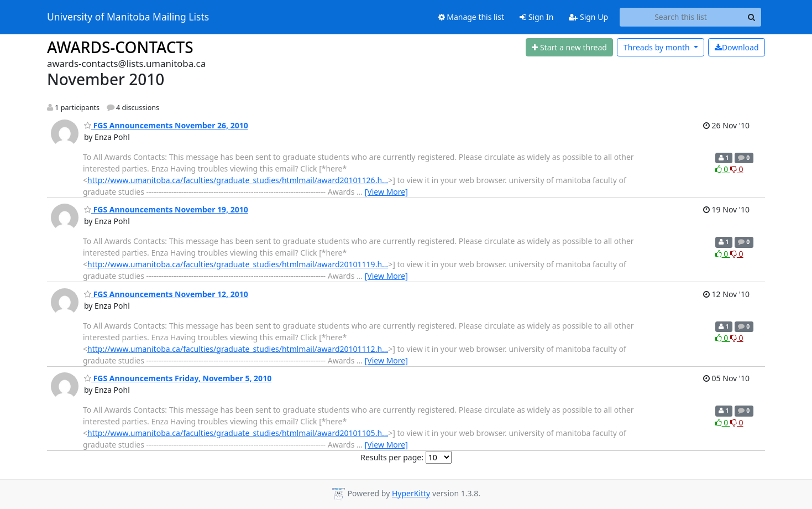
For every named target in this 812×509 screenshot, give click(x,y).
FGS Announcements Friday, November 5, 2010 (178, 378)
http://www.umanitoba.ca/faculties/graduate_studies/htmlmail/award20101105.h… (238, 433)
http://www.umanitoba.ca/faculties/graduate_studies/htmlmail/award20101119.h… (238, 264)
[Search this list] (681, 17)
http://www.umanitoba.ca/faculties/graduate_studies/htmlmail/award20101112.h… (238, 349)
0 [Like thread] (723, 169)
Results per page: (392, 457)
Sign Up (588, 17)
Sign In (536, 17)
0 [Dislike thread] (737, 169)
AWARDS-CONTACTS (120, 47)
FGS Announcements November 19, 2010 (166, 209)
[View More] (386, 192)
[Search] (751, 17)
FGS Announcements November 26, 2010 (166, 125)
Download (737, 47)
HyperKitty (411, 493)
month (658, 47)
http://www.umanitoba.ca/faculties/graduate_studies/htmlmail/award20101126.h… (238, 180)
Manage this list (472, 17)
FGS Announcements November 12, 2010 (166, 294)
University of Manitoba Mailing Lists (128, 17)
